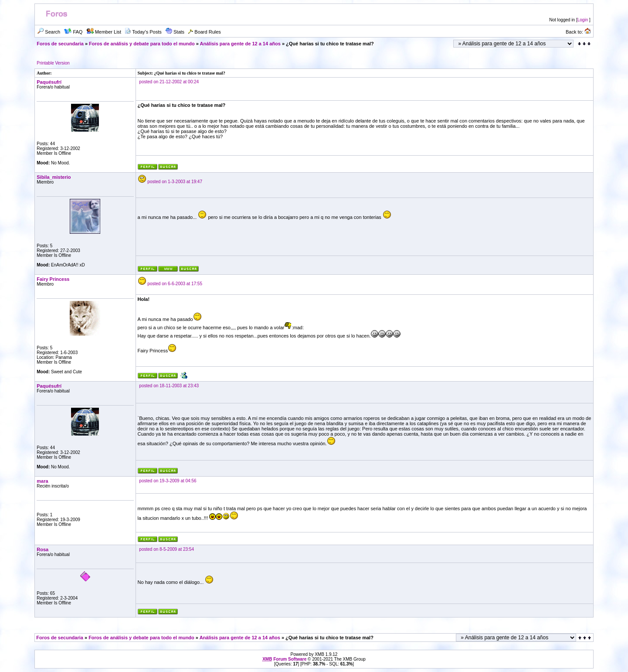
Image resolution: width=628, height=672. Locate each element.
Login (583, 20)
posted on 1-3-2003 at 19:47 (175, 182)
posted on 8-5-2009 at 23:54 (166, 549)
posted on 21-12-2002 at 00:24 (169, 82)
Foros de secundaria (60, 44)
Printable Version (53, 63)
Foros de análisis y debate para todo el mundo (142, 44)
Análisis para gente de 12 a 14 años (240, 44)
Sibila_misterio (54, 177)
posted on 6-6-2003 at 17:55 (175, 284)
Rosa (42, 549)
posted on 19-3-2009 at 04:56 (168, 481)
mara (42, 481)
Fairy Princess (53, 279)
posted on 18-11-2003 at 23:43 (169, 386)
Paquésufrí (49, 82)
